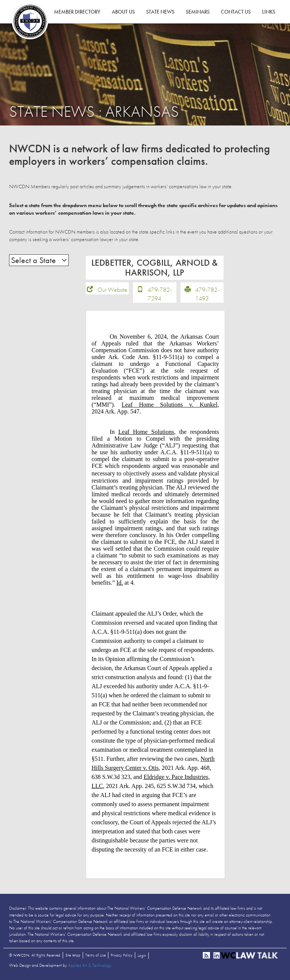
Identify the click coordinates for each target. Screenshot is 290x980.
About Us (123, 12)
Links (269, 12)
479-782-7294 (160, 294)
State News (160, 12)
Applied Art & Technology (90, 965)
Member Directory (77, 12)
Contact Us (236, 12)
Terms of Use (96, 955)
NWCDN (30, 21)
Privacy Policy (122, 955)
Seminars (198, 12)
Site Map (73, 955)
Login (142, 955)
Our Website (112, 290)
